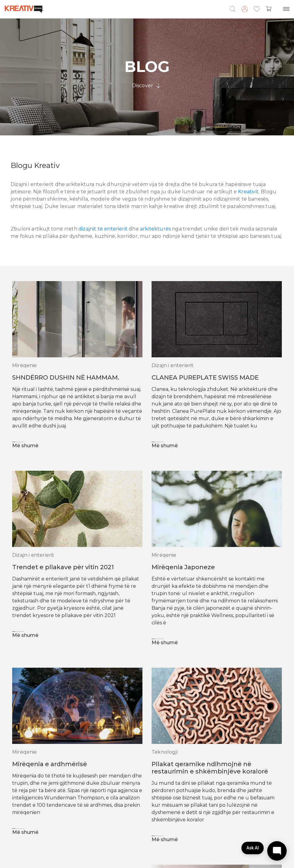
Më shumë (25, 446)
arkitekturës (155, 229)
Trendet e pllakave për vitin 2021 (63, 567)
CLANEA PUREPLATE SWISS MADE (205, 377)
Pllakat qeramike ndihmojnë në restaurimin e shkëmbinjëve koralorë (210, 768)
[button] (257, 9)
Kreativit (248, 192)
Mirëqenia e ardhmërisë (50, 764)
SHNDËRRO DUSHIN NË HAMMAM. (66, 377)
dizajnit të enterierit (103, 229)
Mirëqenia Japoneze (183, 567)
